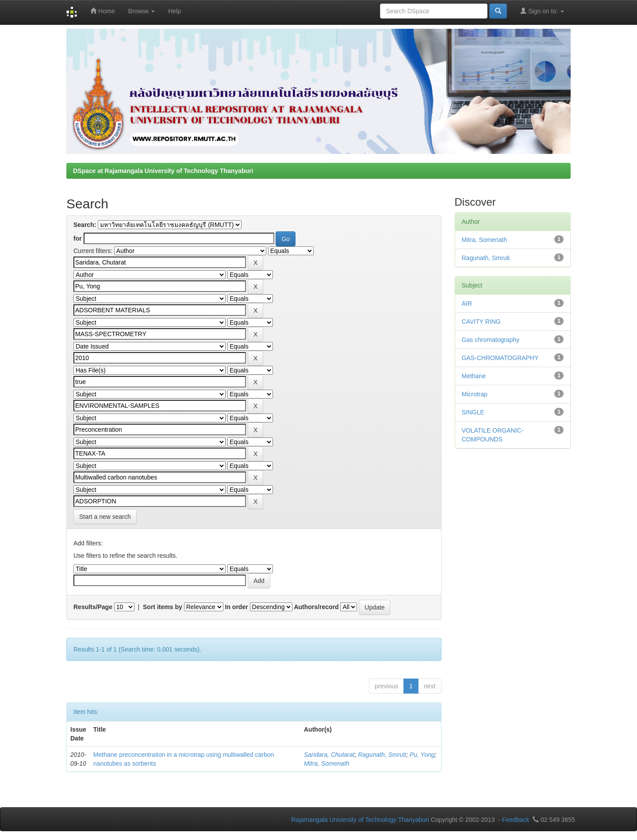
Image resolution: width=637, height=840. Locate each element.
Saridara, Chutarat (329, 755)
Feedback (516, 820)
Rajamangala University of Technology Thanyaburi (360, 820)
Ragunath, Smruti (382, 755)
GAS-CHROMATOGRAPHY (500, 358)
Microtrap (475, 394)
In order (237, 607)
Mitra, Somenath (327, 763)
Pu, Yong (422, 755)
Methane (474, 376)
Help (175, 11)
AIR (467, 303)
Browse (142, 11)
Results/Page (93, 607)
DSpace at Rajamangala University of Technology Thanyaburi (163, 171)
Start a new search (105, 517)
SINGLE (473, 412)
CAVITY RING (481, 322)
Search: (85, 225)
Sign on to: (542, 11)
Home (102, 11)
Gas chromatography (491, 340)
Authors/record (316, 607)
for (78, 238)
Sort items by (163, 607)
